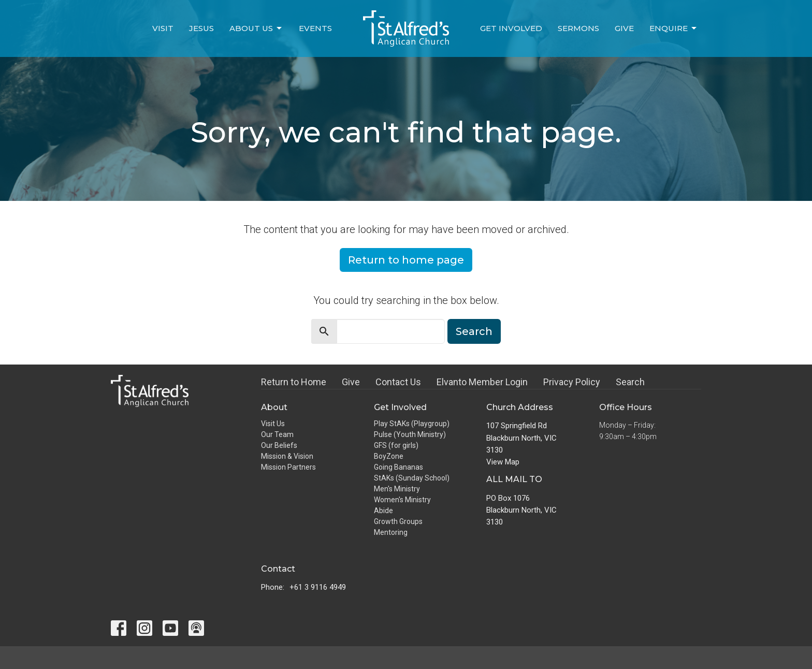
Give (624, 28)
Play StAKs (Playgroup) (412, 424)
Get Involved (511, 28)
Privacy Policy (572, 382)
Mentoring (391, 532)
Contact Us (398, 382)
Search (474, 331)
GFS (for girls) (396, 445)
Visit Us (273, 424)
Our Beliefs (279, 445)
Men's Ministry (397, 489)
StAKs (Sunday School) (412, 478)
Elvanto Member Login (482, 382)
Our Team (277, 434)
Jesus (201, 28)
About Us (256, 28)
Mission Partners (288, 467)
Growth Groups (398, 521)
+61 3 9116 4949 (318, 587)
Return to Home (294, 382)
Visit (163, 28)
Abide (383, 511)
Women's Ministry (402, 500)
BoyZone (389, 456)
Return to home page (406, 260)
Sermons (578, 28)
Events (315, 28)
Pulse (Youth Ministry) (410, 434)
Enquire (674, 28)
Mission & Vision (287, 456)
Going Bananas (398, 467)
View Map (503, 462)
